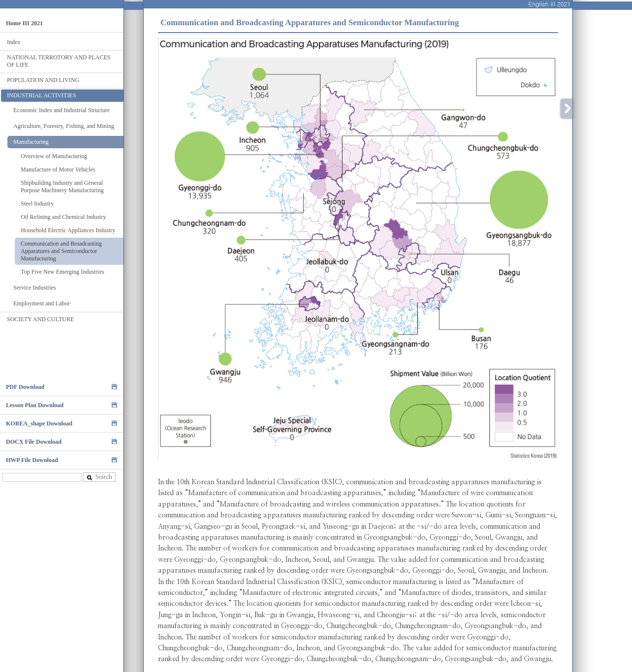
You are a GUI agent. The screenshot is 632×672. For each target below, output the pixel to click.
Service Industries (35, 288)
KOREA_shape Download (39, 423)
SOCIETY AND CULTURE (40, 319)
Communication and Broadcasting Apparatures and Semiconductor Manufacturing (61, 251)
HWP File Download (32, 460)
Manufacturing (31, 142)
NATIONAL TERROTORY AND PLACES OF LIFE (59, 61)
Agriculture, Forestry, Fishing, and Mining (64, 126)
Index (14, 42)
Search (99, 477)
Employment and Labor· (42, 303)
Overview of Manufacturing (54, 156)
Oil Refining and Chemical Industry (63, 217)
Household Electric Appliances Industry (68, 230)
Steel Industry (37, 204)
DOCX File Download (34, 442)
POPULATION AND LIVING (43, 80)
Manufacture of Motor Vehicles (58, 169)
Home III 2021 (24, 23)
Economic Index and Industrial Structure (61, 110)
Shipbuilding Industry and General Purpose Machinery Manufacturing (62, 187)
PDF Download (25, 387)
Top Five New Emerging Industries (62, 272)
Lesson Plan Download (35, 405)
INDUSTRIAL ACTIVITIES (41, 95)
